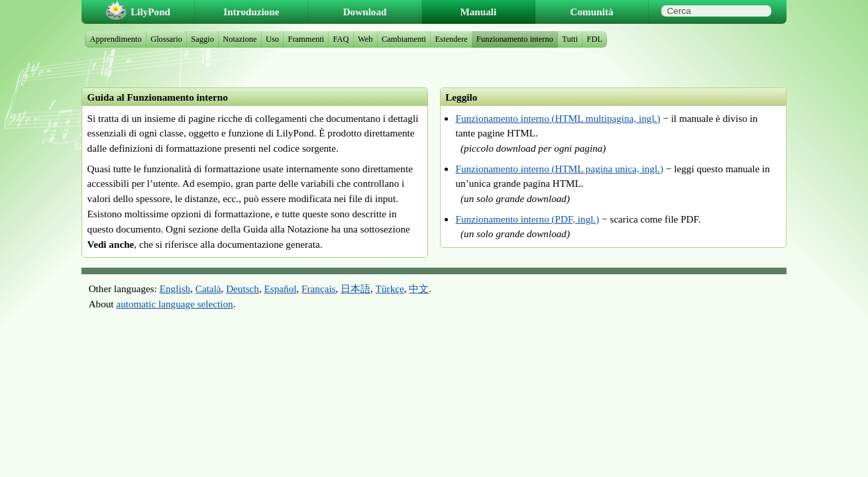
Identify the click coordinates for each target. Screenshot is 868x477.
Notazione (240, 39)
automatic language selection (174, 304)
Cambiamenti (404, 39)
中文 (419, 289)
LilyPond (150, 12)
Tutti (570, 39)
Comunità (592, 12)
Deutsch (243, 289)
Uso (272, 39)
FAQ (341, 39)
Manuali (478, 12)
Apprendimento (116, 39)
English (175, 289)
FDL (595, 39)
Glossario (166, 39)
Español (281, 289)
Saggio (202, 39)
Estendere (452, 39)
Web (365, 39)
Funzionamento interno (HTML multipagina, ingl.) (558, 118)
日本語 (355, 289)
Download (365, 12)
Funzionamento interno (515, 39)
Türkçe (390, 289)
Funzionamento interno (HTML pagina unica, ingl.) (559, 169)
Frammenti (306, 39)
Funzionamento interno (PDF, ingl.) (527, 219)
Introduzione (251, 12)
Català (208, 289)
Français (318, 289)
